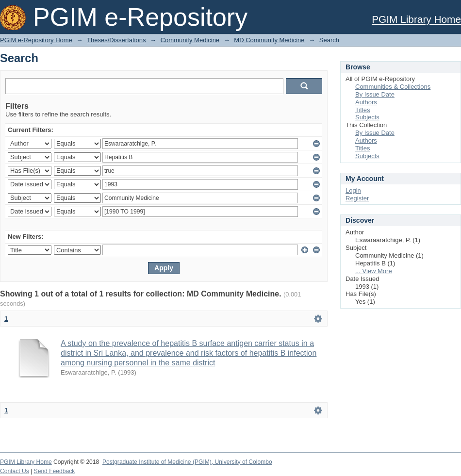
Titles (363, 110)
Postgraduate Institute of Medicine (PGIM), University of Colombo (187, 462)
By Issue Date (375, 94)
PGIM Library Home (416, 19)
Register (357, 198)
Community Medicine (190, 40)
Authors (366, 102)
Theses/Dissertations (116, 40)
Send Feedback (55, 471)
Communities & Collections (393, 87)
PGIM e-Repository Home (36, 40)
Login (353, 190)
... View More (374, 271)
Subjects (367, 117)
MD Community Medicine (269, 40)
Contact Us (15, 471)
